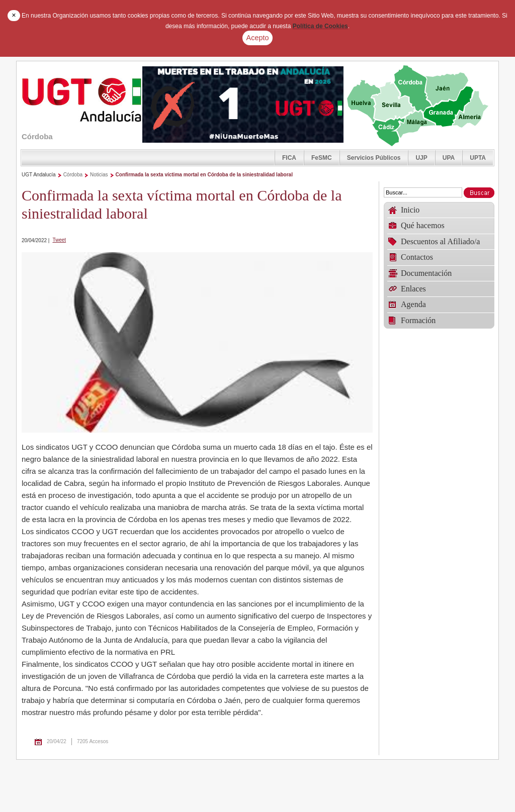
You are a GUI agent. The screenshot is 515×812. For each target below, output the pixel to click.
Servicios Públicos (374, 158)
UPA (449, 158)
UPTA (478, 158)
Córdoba (73, 175)
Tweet (59, 240)
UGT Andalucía (39, 175)
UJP (421, 158)
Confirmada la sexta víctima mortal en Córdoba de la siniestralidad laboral (204, 175)
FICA (289, 158)
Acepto (258, 38)
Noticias (99, 175)
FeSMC (322, 158)
